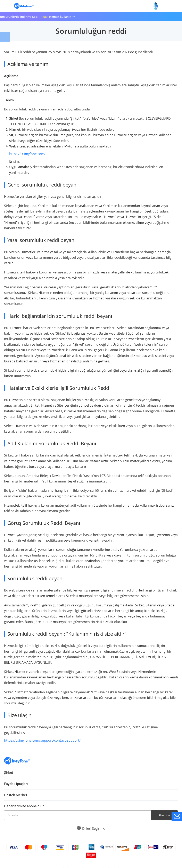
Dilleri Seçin (91, 829)
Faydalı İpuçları (16, 784)
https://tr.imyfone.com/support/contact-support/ (42, 740)
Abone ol (164, 815)
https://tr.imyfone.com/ (27, 154)
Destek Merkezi (16, 795)
